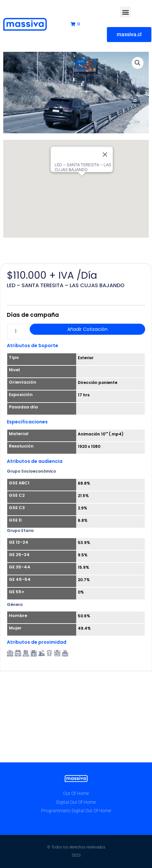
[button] (125, 12)
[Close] (105, 154)
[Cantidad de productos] (18, 331)
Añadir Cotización (87, 329)
